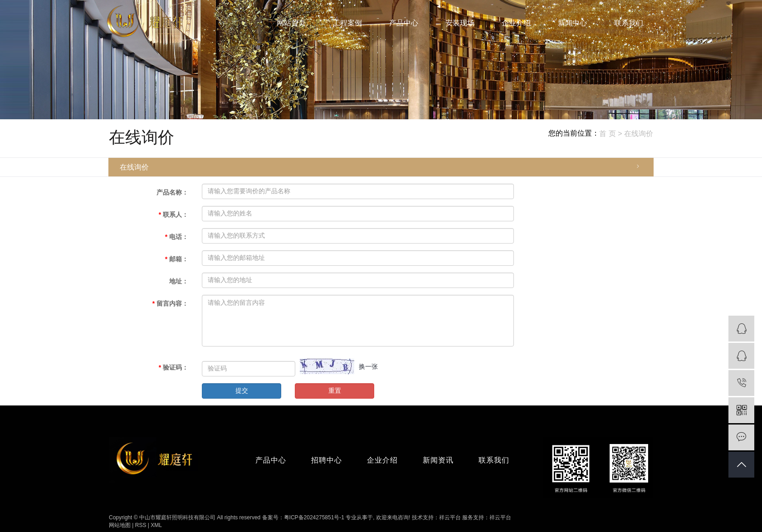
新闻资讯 (438, 460)
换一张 (368, 366)
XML (156, 525)
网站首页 (291, 23)
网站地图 (120, 525)
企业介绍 (516, 23)
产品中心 (404, 23)
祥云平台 (450, 517)
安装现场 (460, 23)
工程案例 (347, 23)
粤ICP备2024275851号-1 (314, 517)
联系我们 (629, 23)
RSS (141, 525)
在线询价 (134, 167)
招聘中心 (327, 460)
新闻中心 (572, 23)
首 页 (607, 134)
